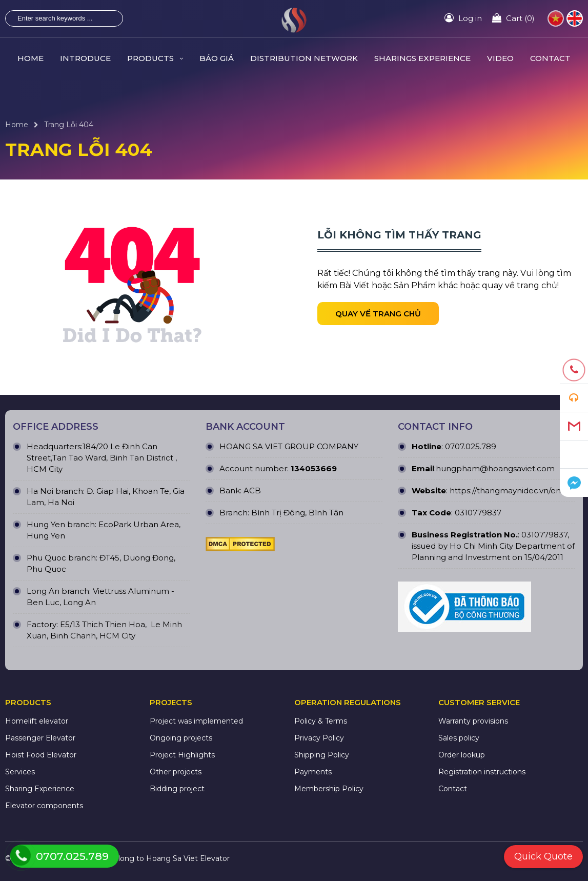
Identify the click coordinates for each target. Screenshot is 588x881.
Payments (313, 772)
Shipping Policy (322, 755)
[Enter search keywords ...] (56, 18)
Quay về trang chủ (378, 314)
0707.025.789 (470, 446)
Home (17, 125)
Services (20, 772)
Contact (453, 789)
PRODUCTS (155, 58)
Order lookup (462, 755)
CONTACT (550, 58)
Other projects (176, 772)
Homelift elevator (37, 721)
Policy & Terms (321, 721)
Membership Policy (329, 789)
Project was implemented (196, 721)
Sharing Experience (40, 789)
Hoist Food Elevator (41, 755)
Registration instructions (482, 772)
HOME (31, 58)
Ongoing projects (181, 738)
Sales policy (459, 738)
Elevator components (44, 806)
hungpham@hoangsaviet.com (495, 468)
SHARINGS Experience (422, 58)
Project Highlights (182, 755)
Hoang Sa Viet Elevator (188, 858)
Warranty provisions (473, 721)
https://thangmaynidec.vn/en (505, 490)
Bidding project (177, 789)
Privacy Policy (319, 738)
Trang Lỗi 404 (69, 125)
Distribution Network (304, 58)
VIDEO (500, 58)
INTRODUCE (85, 58)
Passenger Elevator (40, 738)
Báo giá (217, 58)
